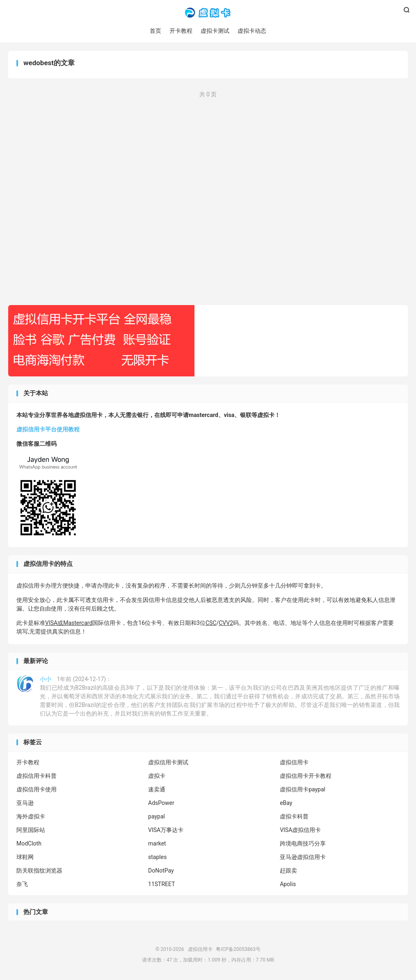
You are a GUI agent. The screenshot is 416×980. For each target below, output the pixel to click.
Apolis (288, 884)
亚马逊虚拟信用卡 (303, 857)
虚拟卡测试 (215, 31)
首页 (155, 31)
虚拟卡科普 (294, 816)
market (157, 843)
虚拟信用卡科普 (37, 776)
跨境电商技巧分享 (303, 843)
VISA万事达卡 (166, 830)
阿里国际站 (31, 830)
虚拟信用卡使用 (37, 789)
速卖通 (157, 789)
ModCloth (29, 843)
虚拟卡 (157, 776)
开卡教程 (181, 31)
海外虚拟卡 (31, 816)
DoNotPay (161, 871)
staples (157, 857)
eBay (286, 803)
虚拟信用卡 (208, 13)
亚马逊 (25, 803)
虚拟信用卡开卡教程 (306, 776)
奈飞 (22, 884)
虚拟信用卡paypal (303, 789)
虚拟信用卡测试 (168, 762)
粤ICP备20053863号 (238, 949)
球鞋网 (25, 857)
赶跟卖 (288, 871)
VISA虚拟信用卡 (300, 830)
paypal (157, 816)
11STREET (161, 884)
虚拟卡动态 (252, 31)
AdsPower (161, 803)
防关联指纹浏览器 (39, 871)
